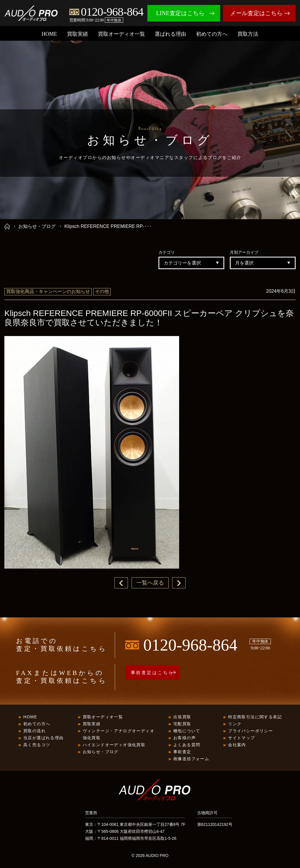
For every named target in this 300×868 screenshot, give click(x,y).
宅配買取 (182, 724)
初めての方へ (212, 34)
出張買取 (182, 717)
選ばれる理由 (170, 34)
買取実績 (77, 34)
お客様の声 (185, 738)
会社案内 (237, 745)
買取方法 (248, 34)
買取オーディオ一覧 (121, 34)
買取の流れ (35, 731)
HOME (49, 34)
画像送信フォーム (191, 759)
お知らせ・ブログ (37, 226)
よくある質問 (187, 745)
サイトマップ (241, 738)
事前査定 (182, 752)
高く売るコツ (37, 745)
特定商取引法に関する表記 (255, 717)
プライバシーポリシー (250, 731)
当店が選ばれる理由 (44, 738)
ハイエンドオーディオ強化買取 (114, 745)
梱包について (187, 731)
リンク (235, 724)
